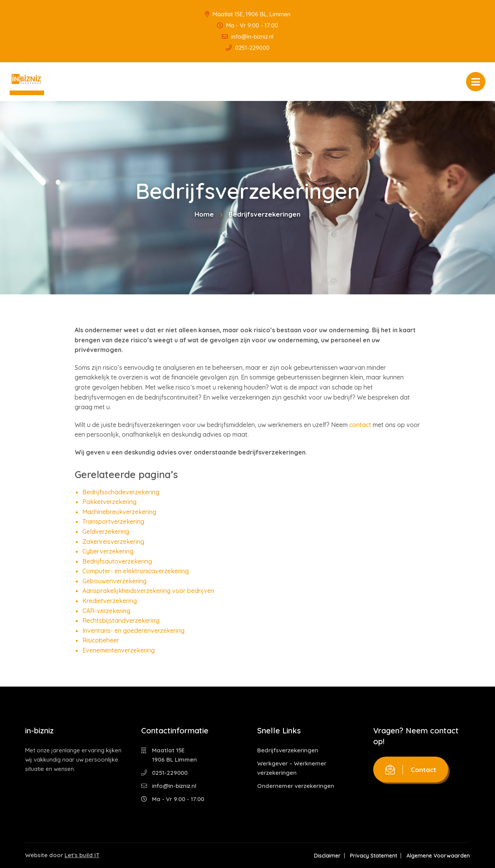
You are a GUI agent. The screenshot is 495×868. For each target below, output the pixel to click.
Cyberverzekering (108, 551)
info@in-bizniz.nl (248, 37)
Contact (411, 770)
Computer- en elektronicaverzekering (136, 571)
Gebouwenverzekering (114, 581)
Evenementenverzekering (119, 650)
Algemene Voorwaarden (438, 856)
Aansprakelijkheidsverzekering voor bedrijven (148, 591)
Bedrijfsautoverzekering (117, 561)
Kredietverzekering (110, 601)
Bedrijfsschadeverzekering (121, 492)
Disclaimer (327, 856)
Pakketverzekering (109, 502)
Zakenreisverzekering (113, 542)
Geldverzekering (106, 531)
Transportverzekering (113, 521)
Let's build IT (82, 855)
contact (360, 425)
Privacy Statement (374, 856)
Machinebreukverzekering (119, 512)
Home (204, 214)
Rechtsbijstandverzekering (121, 620)
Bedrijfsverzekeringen (288, 750)
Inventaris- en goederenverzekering (133, 630)
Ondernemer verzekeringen (296, 786)
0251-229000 (248, 48)
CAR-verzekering (106, 611)
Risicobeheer (101, 640)
